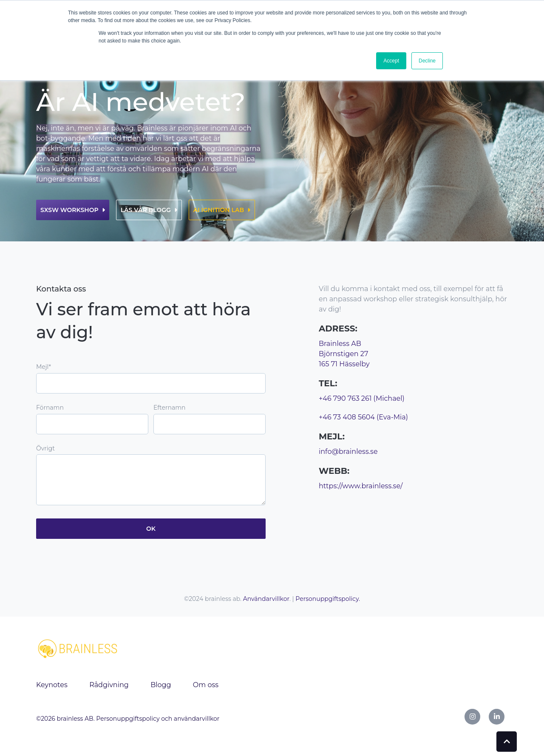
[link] (79, 648)
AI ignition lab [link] (222, 210)
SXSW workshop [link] (73, 210)
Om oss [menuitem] (206, 685)
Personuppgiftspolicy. (328, 599)
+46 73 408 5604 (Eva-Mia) (363, 417)
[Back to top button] (507, 742)
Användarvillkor (266, 599)
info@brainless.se (348, 452)
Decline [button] (427, 61)
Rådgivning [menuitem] (109, 685)
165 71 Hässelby (344, 364)
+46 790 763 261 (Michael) (362, 398)
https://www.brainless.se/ (361, 486)
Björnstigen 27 (343, 354)
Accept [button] (391, 61)
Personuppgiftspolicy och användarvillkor (158, 719)
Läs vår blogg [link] (149, 210)
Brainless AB (340, 344)
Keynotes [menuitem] (52, 685)
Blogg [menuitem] (161, 685)
